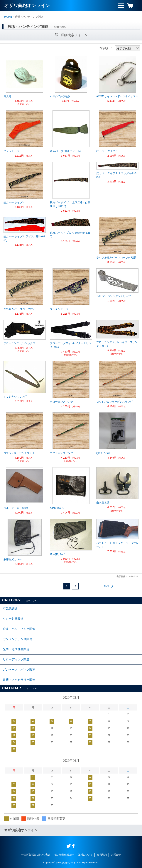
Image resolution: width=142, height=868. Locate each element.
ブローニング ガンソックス (19, 343)
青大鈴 (7, 96)
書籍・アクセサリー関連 (19, 680)
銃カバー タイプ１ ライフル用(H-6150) (24, 238)
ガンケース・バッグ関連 (19, 670)
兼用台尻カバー (13, 559)
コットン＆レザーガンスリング (114, 402)
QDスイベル (103, 453)
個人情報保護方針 (64, 855)
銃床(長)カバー (59, 554)
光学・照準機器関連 (16, 649)
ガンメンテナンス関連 (18, 639)
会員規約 (102, 855)
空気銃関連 (10, 609)
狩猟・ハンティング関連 (19, 629)
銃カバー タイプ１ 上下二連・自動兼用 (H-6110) (70, 204)
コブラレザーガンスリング (19, 453)
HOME (8, 17)
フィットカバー (13, 151)
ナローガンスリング (62, 402)
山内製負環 (103, 503)
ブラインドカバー (60, 309)
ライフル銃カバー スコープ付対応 (116, 257)
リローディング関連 (16, 659)
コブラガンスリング (62, 453)
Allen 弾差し (57, 508)
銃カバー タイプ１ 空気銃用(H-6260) (70, 235)
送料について (85, 855)
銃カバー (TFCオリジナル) (65, 151)
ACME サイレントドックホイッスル (117, 96)
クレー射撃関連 (13, 619)
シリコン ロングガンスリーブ (114, 296)
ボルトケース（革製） (16, 508)
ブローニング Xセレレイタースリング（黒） (71, 345)
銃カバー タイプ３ (107, 151)
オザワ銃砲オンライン (27, 5)
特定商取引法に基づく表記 (36, 855)
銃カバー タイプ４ (14, 202)
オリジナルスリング (15, 396)
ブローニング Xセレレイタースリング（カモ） (117, 344)
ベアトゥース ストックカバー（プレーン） (117, 545)
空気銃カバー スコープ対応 (19, 309)
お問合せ (116, 855)
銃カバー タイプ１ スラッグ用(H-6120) (117, 175)
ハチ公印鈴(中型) (60, 96)
